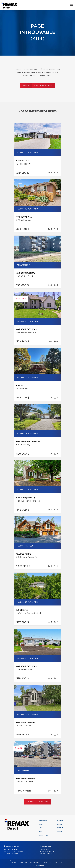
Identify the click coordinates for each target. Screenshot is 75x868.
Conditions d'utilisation (38, 862)
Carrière (60, 821)
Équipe (41, 824)
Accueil (26, 85)
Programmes (43, 835)
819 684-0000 (13, 853)
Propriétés (43, 821)
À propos (42, 828)
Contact (60, 828)
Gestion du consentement (56, 862)
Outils (41, 832)
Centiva (42, 865)
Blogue (60, 824)
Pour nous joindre (43, 85)
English (60, 832)
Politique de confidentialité (20, 862)
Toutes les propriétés (37, 802)
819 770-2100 (48, 853)
